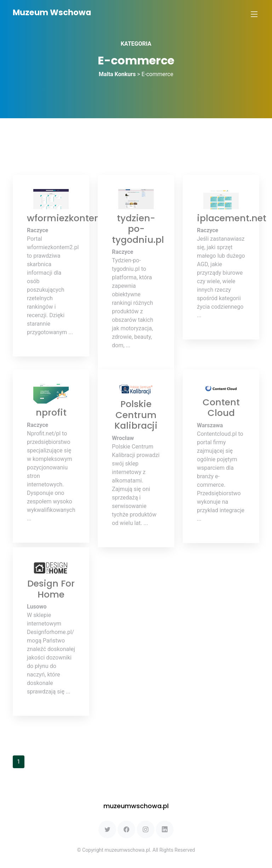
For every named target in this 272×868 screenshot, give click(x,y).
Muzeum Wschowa (52, 12)
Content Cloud (221, 407)
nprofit (51, 412)
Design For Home (51, 589)
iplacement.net (232, 218)
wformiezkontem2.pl (73, 218)
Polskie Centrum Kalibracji (136, 415)
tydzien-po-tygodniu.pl (138, 229)
